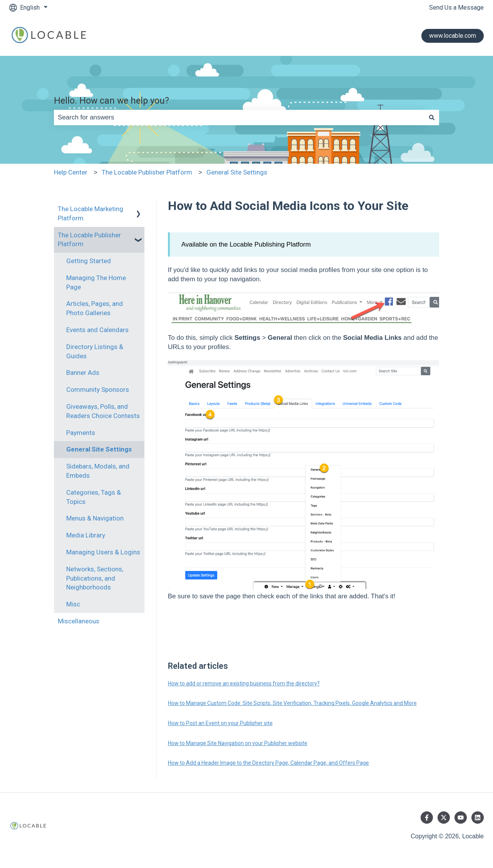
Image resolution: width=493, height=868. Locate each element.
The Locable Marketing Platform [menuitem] (91, 213)
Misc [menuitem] (73, 604)
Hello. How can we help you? (112, 101)
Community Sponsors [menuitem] (98, 390)
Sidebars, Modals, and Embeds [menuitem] (98, 471)
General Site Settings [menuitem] (99, 449)
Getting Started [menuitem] (89, 261)
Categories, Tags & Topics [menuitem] (94, 497)
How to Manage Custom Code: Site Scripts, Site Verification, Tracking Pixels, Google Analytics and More (292, 703)
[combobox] (239, 118)
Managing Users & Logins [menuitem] (103, 552)
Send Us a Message (456, 8)
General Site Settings (237, 172)
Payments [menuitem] (81, 433)
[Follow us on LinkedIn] (478, 818)
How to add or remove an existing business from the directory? (244, 683)
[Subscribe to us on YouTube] (461, 818)
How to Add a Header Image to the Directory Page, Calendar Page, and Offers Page (268, 763)
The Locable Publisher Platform (147, 172)
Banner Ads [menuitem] (83, 373)
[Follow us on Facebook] (427, 818)
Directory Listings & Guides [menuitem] (95, 351)
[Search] (432, 118)
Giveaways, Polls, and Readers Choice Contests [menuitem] (103, 411)
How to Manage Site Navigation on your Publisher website (238, 743)
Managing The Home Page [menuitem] (96, 282)
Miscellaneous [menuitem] (79, 621)
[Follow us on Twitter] (444, 818)
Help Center (71, 172)
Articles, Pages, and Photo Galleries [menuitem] (95, 308)
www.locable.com (453, 36)
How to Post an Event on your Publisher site (220, 723)
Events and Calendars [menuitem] (97, 330)
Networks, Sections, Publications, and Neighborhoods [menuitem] (95, 578)
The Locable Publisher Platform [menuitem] (89, 240)
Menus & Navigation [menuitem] (95, 518)
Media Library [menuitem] (86, 535)
